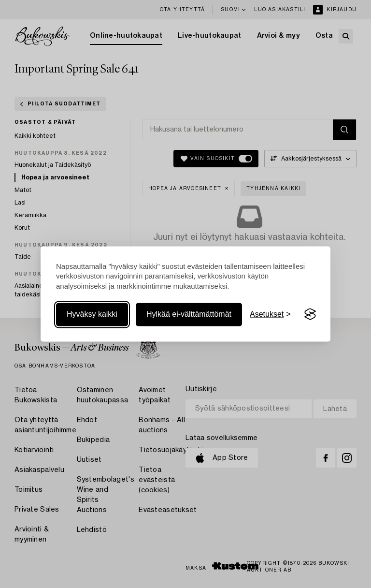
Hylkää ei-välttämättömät (189, 314)
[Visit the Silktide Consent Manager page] (310, 314)
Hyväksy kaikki (92, 314)
